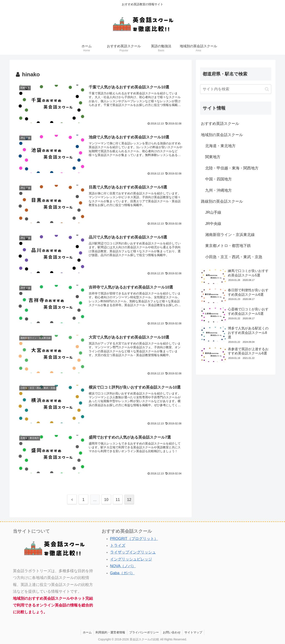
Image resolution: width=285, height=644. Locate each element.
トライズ (118, 545)
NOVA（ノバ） (123, 565)
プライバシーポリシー (144, 631)
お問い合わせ (172, 631)
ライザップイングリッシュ (133, 551)
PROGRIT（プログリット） (134, 538)
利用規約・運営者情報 (110, 631)
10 (106, 499)
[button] (267, 89)
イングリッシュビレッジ (131, 558)
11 (118, 499)
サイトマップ (194, 631)
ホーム (86, 631)
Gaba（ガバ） (122, 572)
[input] (236, 89)
